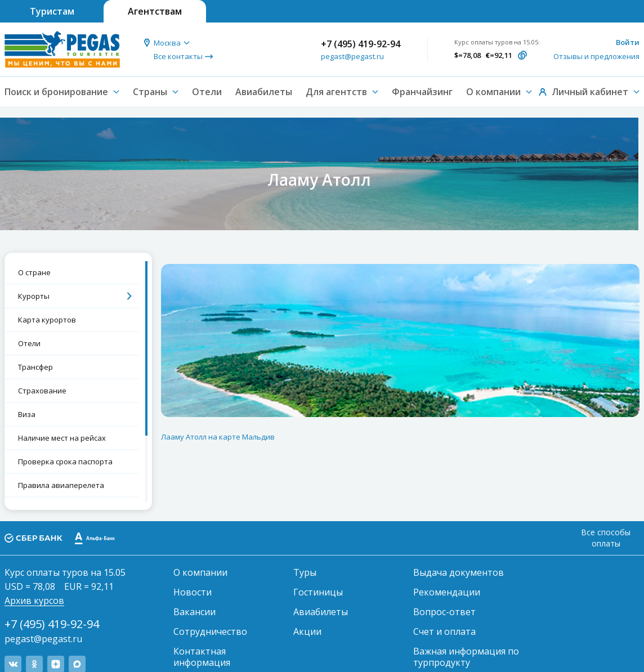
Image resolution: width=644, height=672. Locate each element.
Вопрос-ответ (444, 612)
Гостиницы (318, 592)
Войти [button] (628, 42)
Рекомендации (447, 592)
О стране (34, 272)
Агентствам (155, 11)
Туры (305, 572)
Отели (207, 92)
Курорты (34, 296)
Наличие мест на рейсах (62, 438)
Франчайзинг (422, 92)
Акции (307, 631)
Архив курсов (34, 601)
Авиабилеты (264, 92)
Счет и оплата (444, 631)
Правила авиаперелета (61, 485)
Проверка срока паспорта (65, 462)
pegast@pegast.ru (352, 56)
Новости (193, 592)
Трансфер (35, 367)
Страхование (42, 391)
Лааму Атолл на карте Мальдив (218, 437)
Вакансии (194, 612)
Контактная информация (202, 657)
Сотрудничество (210, 631)
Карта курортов (47, 320)
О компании (200, 572)
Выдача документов (459, 572)
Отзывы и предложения (596, 56)
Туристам (52, 11)
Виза (27, 414)
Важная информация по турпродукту (466, 657)
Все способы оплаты (606, 538)
